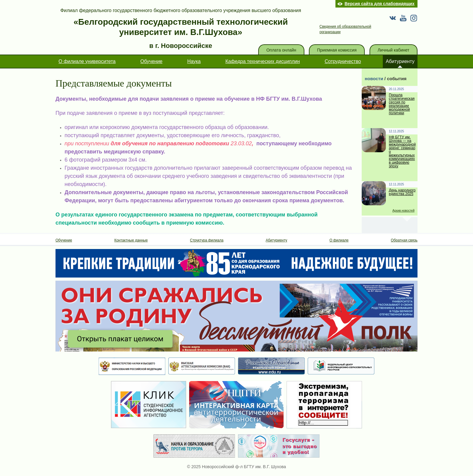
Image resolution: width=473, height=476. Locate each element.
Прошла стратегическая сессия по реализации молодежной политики (402, 104)
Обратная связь (404, 240)
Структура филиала (207, 240)
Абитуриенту (400, 61)
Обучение (151, 61)
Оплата (281, 50)
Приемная (337, 50)
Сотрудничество (343, 61)
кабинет (394, 50)
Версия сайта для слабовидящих (379, 4)
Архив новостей (403, 211)
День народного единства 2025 (402, 192)
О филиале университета (87, 61)
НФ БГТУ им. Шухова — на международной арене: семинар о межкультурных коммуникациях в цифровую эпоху (402, 152)
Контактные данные (131, 240)
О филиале (339, 240)
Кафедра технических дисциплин (263, 61)
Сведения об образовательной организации (345, 29)
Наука (194, 61)
